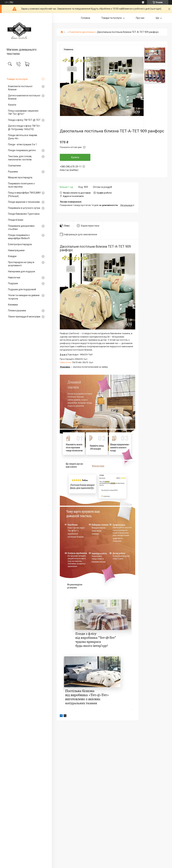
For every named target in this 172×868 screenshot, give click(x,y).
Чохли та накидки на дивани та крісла (24, 297)
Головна (85, 18)
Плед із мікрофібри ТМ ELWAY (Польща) (24, 194)
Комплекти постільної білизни (20, 88)
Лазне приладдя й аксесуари (24, 317)
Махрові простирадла (20, 177)
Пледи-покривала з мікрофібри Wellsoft (19, 237)
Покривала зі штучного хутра (24, 208)
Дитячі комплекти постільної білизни (24, 97)
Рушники (13, 172)
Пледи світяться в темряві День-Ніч (23, 137)
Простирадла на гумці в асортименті (21, 264)
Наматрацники (16, 250)
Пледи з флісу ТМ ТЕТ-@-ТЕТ (24, 120)
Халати (12, 105)
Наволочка (66, 362)
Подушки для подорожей (22, 289)
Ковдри (12, 256)
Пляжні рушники (17, 311)
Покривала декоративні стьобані (21, 228)
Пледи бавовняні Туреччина (24, 214)
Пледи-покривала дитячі (22, 150)
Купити (75, 157)
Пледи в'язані (16, 220)
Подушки (13, 283)
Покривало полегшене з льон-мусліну (21, 185)
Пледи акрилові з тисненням (24, 202)
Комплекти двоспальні (82, 32)
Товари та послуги (17, 79)
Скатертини (14, 166)
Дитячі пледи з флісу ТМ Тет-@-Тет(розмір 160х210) (24, 128)
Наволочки (14, 277)
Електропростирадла (20, 244)
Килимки (13, 305)
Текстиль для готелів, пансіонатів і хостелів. (20, 158)
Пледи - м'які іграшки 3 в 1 (22, 144)
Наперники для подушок (22, 271)
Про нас (140, 18)
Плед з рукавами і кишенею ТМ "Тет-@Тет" (23, 112)
